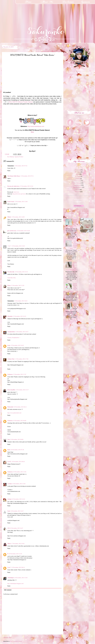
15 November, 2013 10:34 (27, 186)
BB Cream (77, 172)
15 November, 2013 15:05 (18, 246)
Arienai (9, 499)
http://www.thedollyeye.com (36, 126)
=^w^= (9, 246)
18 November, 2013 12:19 (15, 554)
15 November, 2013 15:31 (21, 272)
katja (9, 345)
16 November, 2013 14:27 (17, 511)
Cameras (78, 179)
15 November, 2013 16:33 (19, 316)
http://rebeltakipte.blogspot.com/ (16, 583)
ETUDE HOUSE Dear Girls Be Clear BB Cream (73, 288)
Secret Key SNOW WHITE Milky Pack (74, 245)
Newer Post (8, 637)
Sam (9, 439)
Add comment (8, 590)
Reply (9, 171)
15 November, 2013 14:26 (23, 231)
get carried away (12, 231)
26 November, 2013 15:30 (21, 578)
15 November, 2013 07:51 (27, 176)
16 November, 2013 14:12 (18, 499)
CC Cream (78, 176)
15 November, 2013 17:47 (20, 374)
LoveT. (9, 462)
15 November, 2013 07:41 (21, 166)
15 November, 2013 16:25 (21, 301)
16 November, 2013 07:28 (17, 450)
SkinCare (77, 192)
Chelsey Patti (11, 359)
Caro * (9, 567)
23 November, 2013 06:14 (18, 567)
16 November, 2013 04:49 (20, 421)
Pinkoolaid (10, 407)
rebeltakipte (11, 578)
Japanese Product (19, 157)
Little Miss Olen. (12, 278)
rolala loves (16, 192)
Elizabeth (10, 316)
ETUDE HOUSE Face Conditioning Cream (73, 223)
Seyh (9, 511)
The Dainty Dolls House (14, 176)
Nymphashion (11, 332)
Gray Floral (75, 304)
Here (32, 132)
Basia (9, 450)
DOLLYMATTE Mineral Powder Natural (21, 102)
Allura (9, 544)
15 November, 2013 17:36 (22, 359)
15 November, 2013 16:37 (22, 332)
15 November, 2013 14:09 (18, 217)
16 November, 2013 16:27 (17, 528)
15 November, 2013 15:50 (18, 285)
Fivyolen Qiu (11, 272)
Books (77, 174)
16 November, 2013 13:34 (20, 472)
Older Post (57, 637)
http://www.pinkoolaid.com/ (14, 413)
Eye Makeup (77, 183)
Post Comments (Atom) (16, 641)
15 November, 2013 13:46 (21, 202)
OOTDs (77, 190)
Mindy (9, 217)
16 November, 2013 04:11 (20, 407)
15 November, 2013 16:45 (17, 345)
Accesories (77, 170)
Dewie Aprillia (11, 390)
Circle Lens (77, 181)
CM (8, 528)
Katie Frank (11, 202)
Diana (9, 285)
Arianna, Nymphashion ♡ (14, 338)
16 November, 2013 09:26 (18, 462)
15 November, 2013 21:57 (22, 390)
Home (33, 637)
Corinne (10, 484)
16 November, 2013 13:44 (19, 484)
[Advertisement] (13, 11)
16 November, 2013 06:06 (17, 439)
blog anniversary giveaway (19, 194)
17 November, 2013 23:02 (18, 544)
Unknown (10, 374)
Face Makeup (11, 157)
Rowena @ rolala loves (13, 186)
